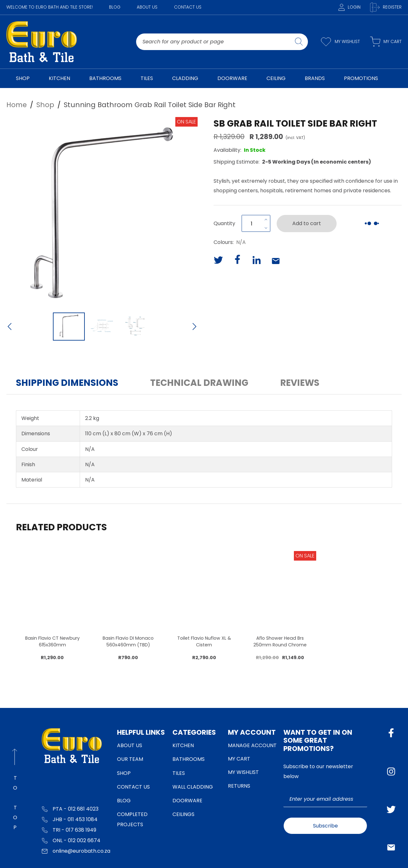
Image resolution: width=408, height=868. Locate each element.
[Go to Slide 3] (135, 327)
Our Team (130, 759)
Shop (124, 773)
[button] (102, 213)
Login (350, 7)
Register (386, 7)
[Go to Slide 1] (69, 327)
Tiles (179, 773)
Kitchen (183, 745)
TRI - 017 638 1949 (69, 830)
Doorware (187, 801)
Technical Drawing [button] (199, 383)
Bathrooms (189, 759)
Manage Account (252, 745)
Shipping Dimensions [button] (67, 383)
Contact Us (188, 7)
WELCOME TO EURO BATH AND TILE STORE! (50, 7)
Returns (239, 786)
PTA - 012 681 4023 (70, 809)
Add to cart (307, 223)
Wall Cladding (193, 787)
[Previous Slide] (10, 327)
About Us (147, 7)
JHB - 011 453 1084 (70, 819)
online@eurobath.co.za (76, 851)
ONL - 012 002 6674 (71, 840)
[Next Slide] (194, 327)
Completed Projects (132, 819)
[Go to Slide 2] (102, 327)
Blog (115, 7)
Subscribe (325, 826)
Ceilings (183, 814)
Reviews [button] (300, 383)
